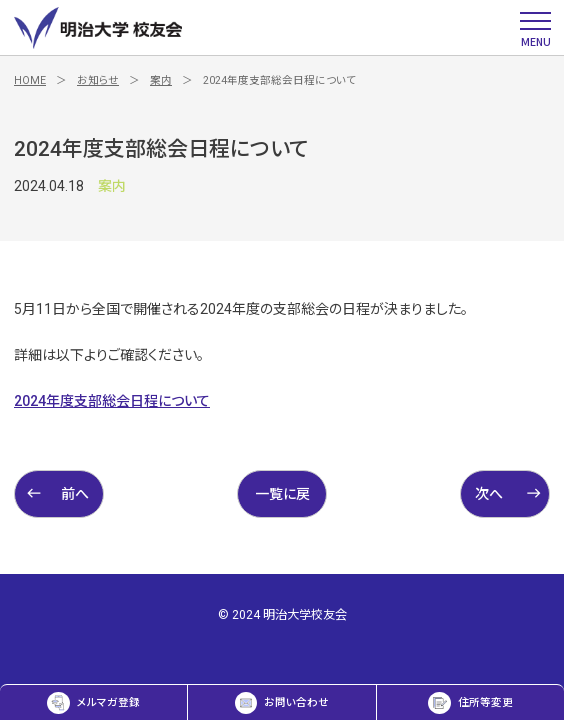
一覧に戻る (282, 502)
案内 (161, 80)
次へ (508, 493)
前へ (58, 493)
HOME (30, 80)
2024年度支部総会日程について (112, 401)
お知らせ (98, 80)
